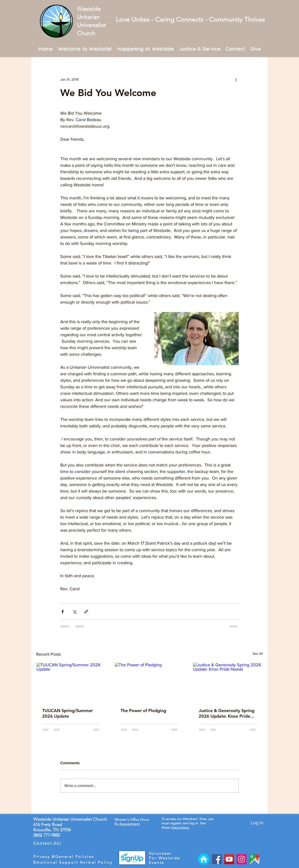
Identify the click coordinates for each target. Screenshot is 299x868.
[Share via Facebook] (63, 612)
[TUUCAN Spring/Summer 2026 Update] (71, 682)
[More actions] (236, 79)
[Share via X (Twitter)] (74, 612)
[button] (85, 49)
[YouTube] (229, 859)
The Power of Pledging (143, 711)
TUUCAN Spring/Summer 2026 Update (68, 713)
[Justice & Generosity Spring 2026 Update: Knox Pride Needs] (228, 682)
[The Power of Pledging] (150, 682)
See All (258, 653)
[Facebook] (217, 859)
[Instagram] (241, 859)
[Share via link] (86, 612)
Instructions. (180, 827)
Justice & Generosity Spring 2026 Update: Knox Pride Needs (227, 713)
